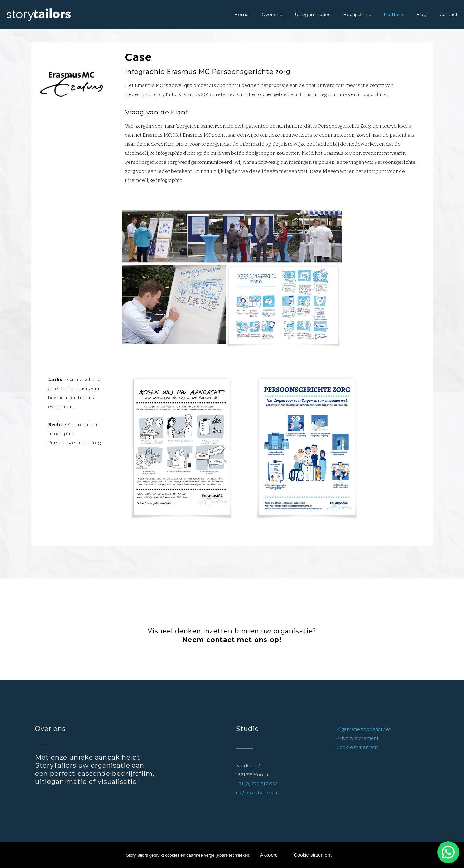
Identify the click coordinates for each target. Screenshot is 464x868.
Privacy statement (358, 738)
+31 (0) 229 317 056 (257, 784)
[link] (232, 278)
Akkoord (269, 855)
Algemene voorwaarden (364, 729)
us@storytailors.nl (257, 793)
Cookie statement (357, 747)
